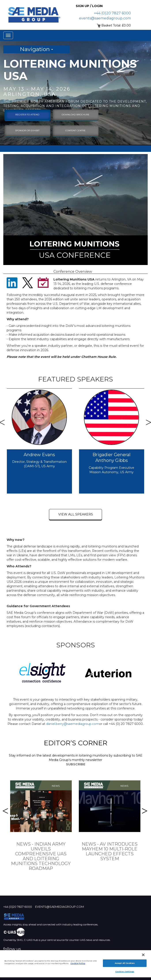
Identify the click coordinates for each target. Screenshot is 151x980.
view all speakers (76, 514)
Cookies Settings (125, 972)
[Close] (143, 955)
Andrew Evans (39, 455)
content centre (75, 131)
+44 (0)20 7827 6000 (112, 13)
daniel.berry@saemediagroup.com (73, 724)
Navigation (36, 49)
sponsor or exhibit (27, 131)
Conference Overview (73, 272)
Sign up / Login (89, 6)
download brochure (75, 115)
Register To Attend (27, 115)
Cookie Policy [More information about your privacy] (78, 963)
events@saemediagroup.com (105, 18)
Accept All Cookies (125, 963)
